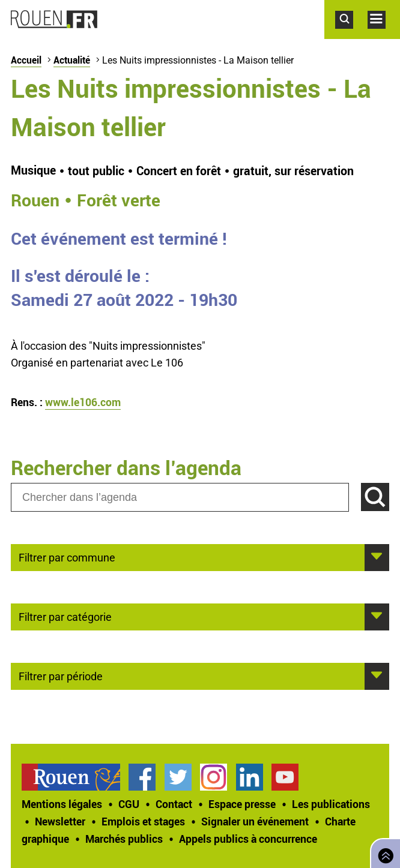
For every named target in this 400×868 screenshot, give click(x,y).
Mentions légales (62, 804)
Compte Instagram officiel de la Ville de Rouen (214, 777)
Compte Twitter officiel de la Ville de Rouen (178, 777)
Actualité (72, 60)
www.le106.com (83, 402)
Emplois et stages (143, 821)
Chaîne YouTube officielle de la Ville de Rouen (285, 777)
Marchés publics (124, 839)
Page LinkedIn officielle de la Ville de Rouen (250, 777)
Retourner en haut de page (383, 852)
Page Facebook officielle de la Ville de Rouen (142, 777)
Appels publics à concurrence (248, 839)
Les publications (331, 804)
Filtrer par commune (67, 557)
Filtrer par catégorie (65, 616)
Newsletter (60, 821)
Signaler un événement (255, 821)
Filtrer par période (61, 675)
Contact (174, 804)
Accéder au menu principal (384, 35)
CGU (129, 804)
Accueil (26, 60)
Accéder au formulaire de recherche (351, 35)
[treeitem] (75, 777)
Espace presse (242, 804)
